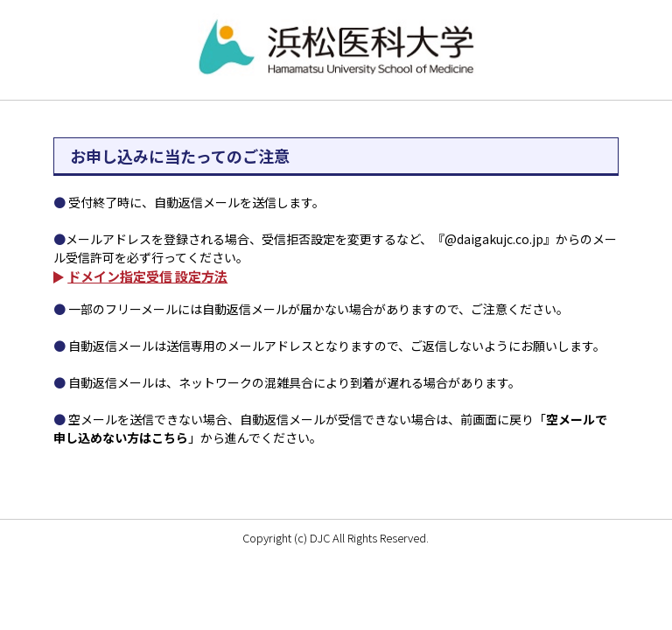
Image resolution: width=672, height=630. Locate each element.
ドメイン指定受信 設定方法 (147, 276)
